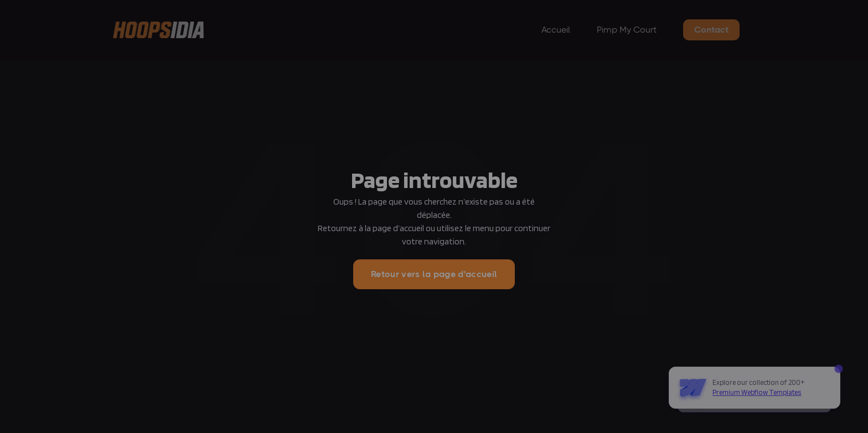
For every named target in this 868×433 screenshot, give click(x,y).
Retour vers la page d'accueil (434, 274)
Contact (711, 30)
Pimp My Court (627, 30)
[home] (158, 30)
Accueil (556, 30)
